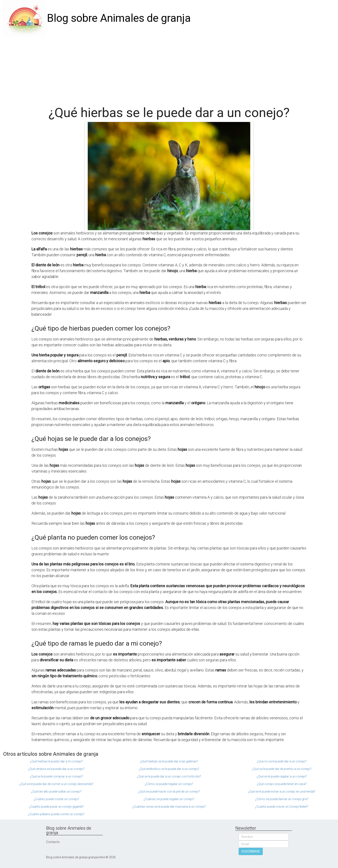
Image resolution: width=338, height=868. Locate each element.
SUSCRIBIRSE (251, 851)
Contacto (53, 842)
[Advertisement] (169, 69)
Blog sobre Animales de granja (119, 18)
